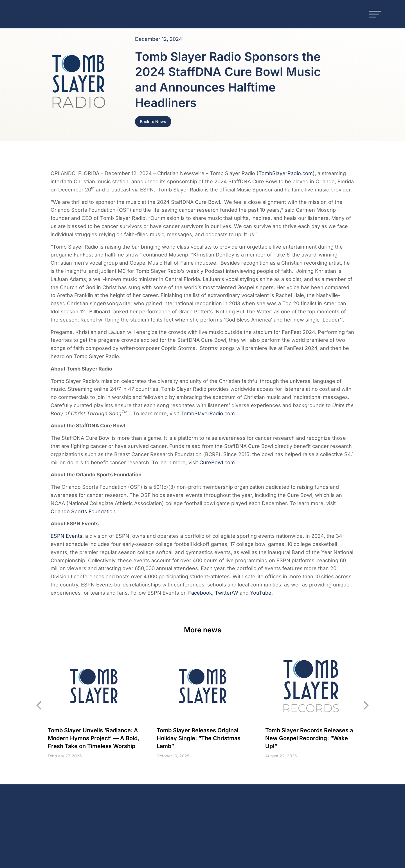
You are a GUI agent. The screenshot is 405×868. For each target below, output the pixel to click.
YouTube (261, 593)
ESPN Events (67, 536)
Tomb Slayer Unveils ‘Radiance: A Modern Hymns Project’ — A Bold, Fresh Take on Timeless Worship (94, 738)
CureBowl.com (217, 462)
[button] (39, 705)
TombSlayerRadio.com (286, 173)
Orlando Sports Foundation (83, 511)
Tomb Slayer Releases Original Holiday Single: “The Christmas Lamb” (199, 738)
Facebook (200, 593)
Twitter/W (227, 593)
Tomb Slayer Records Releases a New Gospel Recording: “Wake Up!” (309, 738)
